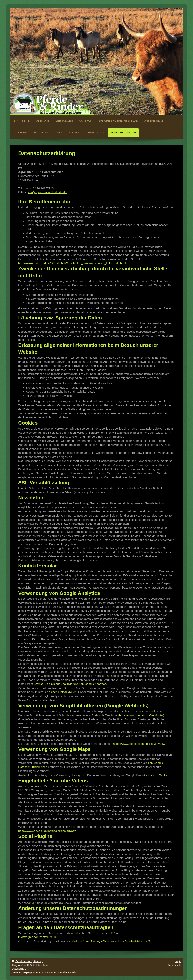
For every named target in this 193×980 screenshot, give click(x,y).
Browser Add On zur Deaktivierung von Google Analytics (70, 684)
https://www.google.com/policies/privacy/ (139, 744)
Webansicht (174, 965)
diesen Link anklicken (63, 692)
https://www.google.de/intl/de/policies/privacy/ (47, 831)
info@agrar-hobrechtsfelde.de (47, 192)
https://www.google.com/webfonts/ (141, 715)
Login (178, 961)
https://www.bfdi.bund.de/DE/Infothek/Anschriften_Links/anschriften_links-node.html (72, 263)
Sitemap (38, 961)
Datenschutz (19, 969)
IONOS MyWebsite (56, 972)
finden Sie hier (160, 775)
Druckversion (22, 961)
